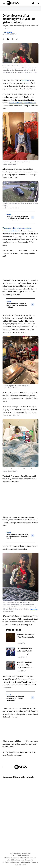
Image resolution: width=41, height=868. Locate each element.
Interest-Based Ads (30, 858)
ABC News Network (16, 853)
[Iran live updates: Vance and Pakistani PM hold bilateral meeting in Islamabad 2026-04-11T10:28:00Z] (20, 652)
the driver (26, 80)
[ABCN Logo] (13, 3)
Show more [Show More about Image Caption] (34, 609)
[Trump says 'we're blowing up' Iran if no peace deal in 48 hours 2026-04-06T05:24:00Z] (20, 639)
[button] (4, 3)
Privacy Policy (26, 853)
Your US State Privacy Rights (20, 855)
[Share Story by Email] (13, 39)
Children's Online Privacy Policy (14, 858)
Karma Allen (8, 32)
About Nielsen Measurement (16, 860)
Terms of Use (29, 860)
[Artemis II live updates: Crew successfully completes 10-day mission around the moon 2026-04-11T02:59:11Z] (20, 666)
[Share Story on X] (8, 39)
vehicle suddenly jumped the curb (22, 103)
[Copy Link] (17, 39)
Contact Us (34, 862)
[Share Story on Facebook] (3, 39)
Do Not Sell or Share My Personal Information (16, 862)
